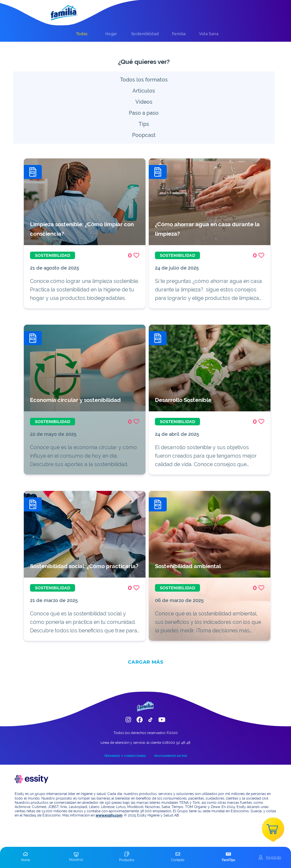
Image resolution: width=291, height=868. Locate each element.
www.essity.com (109, 815)
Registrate (274, 857)
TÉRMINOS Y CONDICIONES (125, 756)
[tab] (82, 34)
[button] (25, 857)
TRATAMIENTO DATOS (171, 756)
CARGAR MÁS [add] (145, 662)
